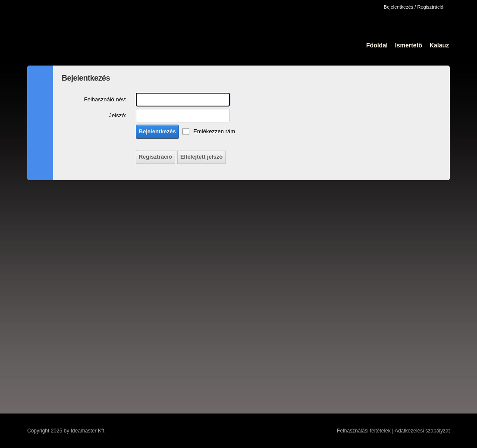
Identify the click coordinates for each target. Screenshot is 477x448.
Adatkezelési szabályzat (422, 431)
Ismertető (409, 45)
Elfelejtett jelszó (201, 157)
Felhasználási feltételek (364, 431)
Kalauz (439, 45)
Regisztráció (155, 157)
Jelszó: (118, 115)
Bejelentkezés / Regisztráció (414, 7)
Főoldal (377, 45)
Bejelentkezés (157, 131)
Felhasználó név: (105, 99)
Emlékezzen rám (214, 131)
